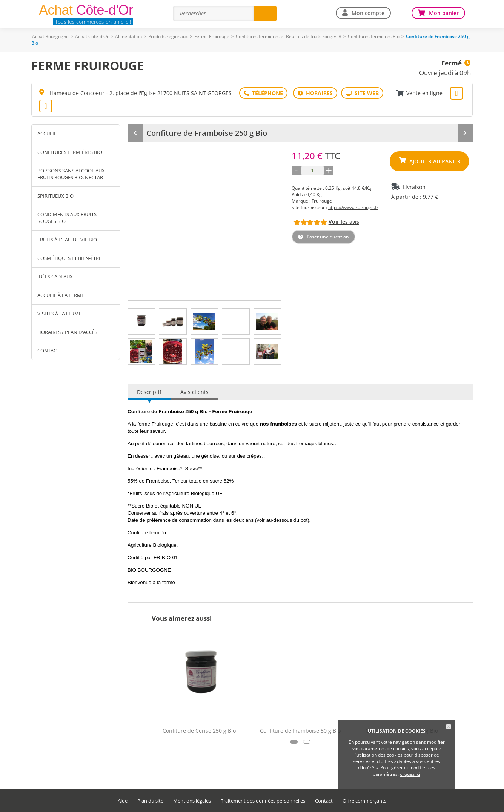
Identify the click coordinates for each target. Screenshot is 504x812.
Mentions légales (192, 801)
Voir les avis (344, 222)
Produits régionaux (168, 36)
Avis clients (194, 392)
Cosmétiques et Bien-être (69, 258)
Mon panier (444, 13)
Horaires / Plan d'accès (67, 332)
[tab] (141, 321)
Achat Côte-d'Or (92, 36)
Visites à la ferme (59, 314)
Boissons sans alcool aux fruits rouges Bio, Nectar (71, 174)
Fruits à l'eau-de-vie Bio (67, 240)
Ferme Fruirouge (212, 36)
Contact (48, 351)
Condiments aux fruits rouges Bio (67, 218)
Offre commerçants (364, 801)
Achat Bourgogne (50, 36)
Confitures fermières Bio (374, 36)
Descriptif (149, 392)
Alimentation (128, 36)
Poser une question (328, 237)
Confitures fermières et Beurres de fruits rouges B (289, 36)
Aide (123, 801)
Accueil (47, 134)
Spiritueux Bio (55, 196)
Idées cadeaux (55, 277)
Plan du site (150, 801)
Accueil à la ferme (61, 295)
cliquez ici (410, 774)
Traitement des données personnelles (263, 801)
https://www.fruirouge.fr (353, 207)
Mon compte (368, 13)
